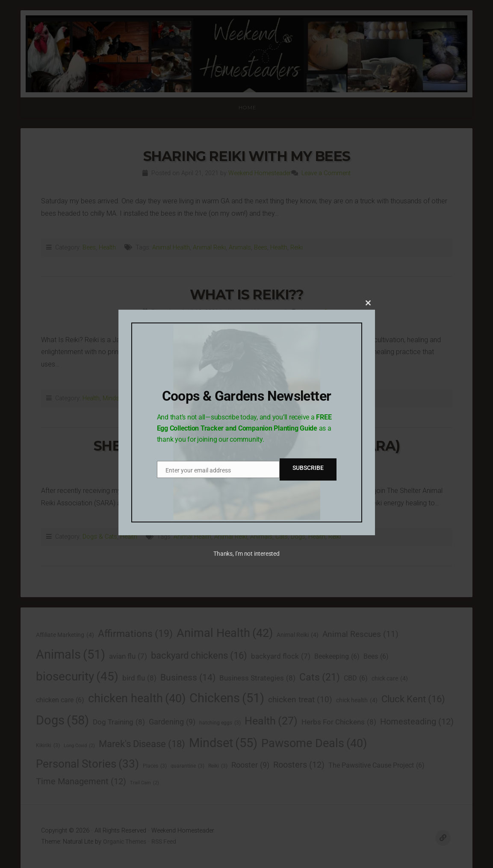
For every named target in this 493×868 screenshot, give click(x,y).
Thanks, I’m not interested (246, 554)
